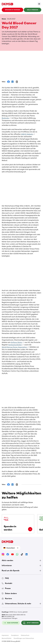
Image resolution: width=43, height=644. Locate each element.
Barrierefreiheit (7, 638)
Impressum (5, 635)
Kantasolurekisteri (15, 345)
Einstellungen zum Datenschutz (24, 638)
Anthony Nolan (16, 342)
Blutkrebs (5, 118)
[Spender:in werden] (30, 529)
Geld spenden (33, 10)
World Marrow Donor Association (14, 347)
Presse (6, 588)
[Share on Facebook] (9, 82)
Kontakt (7, 583)
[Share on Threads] (17, 82)
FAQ (5, 578)
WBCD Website (27, 134)
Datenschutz (25, 635)
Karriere (7, 598)
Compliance (15, 635)
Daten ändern (9, 593)
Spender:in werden (13, 10)
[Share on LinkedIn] (13, 82)
